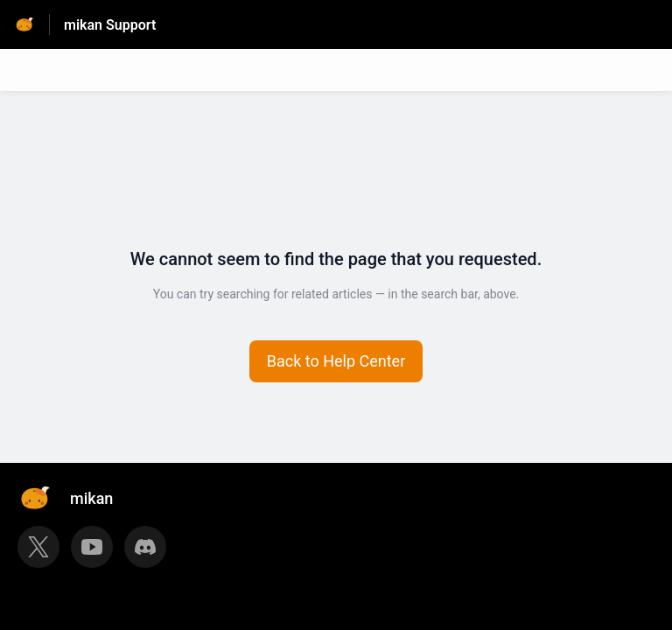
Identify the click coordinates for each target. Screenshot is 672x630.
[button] (336, 361)
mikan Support (110, 25)
